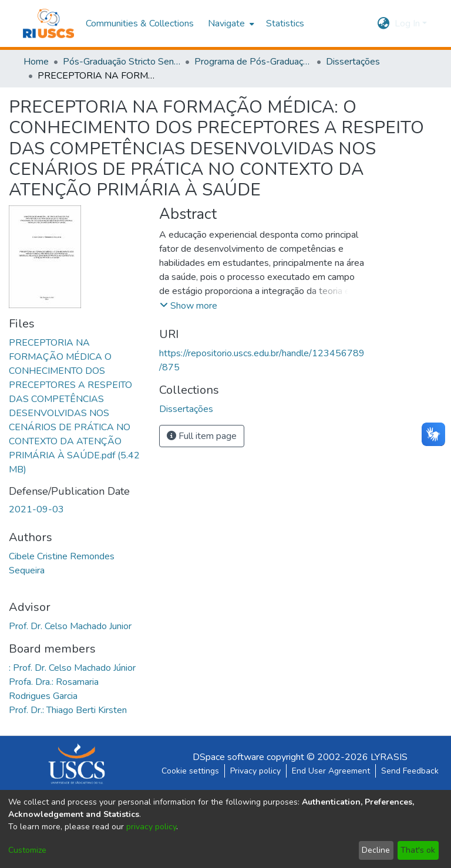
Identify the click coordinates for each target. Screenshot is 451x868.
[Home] (48, 23)
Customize (27, 850)
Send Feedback (410, 771)
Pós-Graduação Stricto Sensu (122, 62)
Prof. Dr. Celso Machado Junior (70, 626)
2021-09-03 (36, 509)
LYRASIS (389, 757)
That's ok (418, 850)
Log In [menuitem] (407, 23)
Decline (376, 850)
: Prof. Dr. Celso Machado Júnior (72, 668)
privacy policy (151, 827)
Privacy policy (255, 771)
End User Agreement (331, 771)
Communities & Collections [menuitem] (140, 23)
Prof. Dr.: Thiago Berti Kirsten (68, 710)
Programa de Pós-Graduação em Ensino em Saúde (253, 62)
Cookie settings (190, 771)
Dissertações (353, 62)
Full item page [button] (202, 436)
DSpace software (228, 757)
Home (36, 62)
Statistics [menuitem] (285, 23)
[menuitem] (230, 23)
